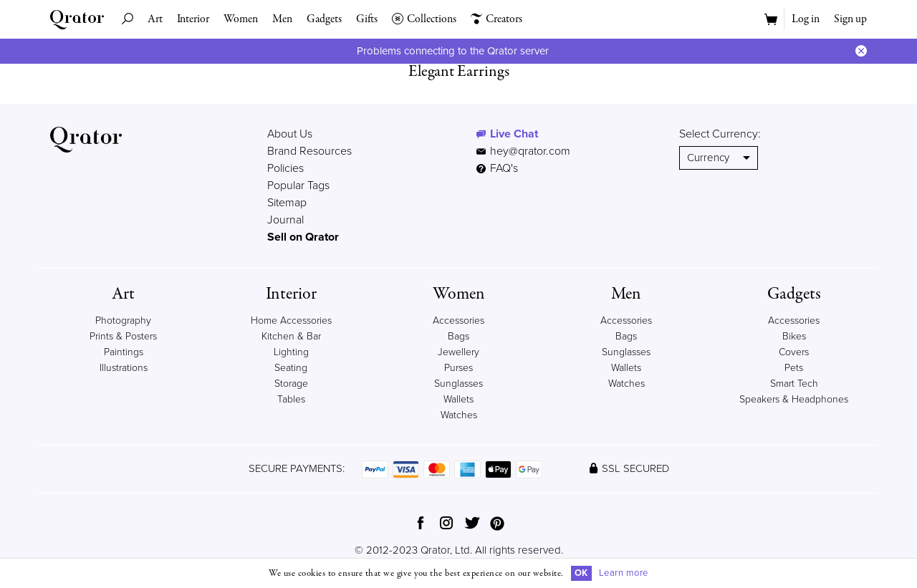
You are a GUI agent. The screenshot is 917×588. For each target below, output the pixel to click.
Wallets (458, 399)
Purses (458, 368)
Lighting (291, 352)
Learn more (624, 573)
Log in (806, 19)
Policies (285, 168)
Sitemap (287, 203)
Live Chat (514, 134)
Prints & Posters (123, 336)
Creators (496, 19)
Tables (291, 399)
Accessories (458, 320)
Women (241, 19)
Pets (794, 368)
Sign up (850, 19)
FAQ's (497, 168)
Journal (285, 220)
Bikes (794, 336)
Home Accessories (291, 320)
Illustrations (124, 368)
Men (282, 19)
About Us (290, 134)
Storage (291, 384)
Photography (123, 320)
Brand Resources (309, 151)
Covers (794, 352)
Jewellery (458, 352)
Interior (193, 19)
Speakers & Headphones (794, 399)
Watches (459, 415)
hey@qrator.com (530, 151)
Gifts (367, 19)
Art (155, 19)
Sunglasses (458, 384)
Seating (291, 368)
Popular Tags (298, 185)
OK (581, 573)
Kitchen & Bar (291, 336)
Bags (458, 336)
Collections (424, 19)
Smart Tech (794, 384)
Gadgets (324, 19)
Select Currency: (720, 134)
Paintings (124, 352)
